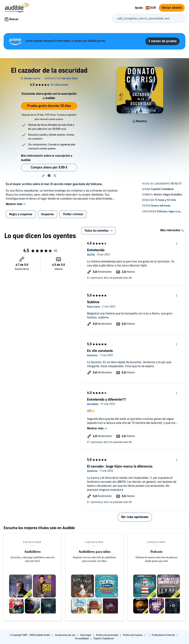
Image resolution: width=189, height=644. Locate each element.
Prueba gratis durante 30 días (49, 106)
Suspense (48, 214)
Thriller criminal (73, 214)
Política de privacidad (107, 635)
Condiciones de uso (65, 635)
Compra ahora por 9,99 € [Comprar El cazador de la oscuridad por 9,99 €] (49, 167)
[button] (43, 176)
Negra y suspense (21, 214)
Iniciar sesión (172, 8)
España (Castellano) (104, 639)
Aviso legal (86, 635)
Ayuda (139, 8)
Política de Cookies (133, 635)
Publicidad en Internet (164, 635)
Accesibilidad (82, 639)
